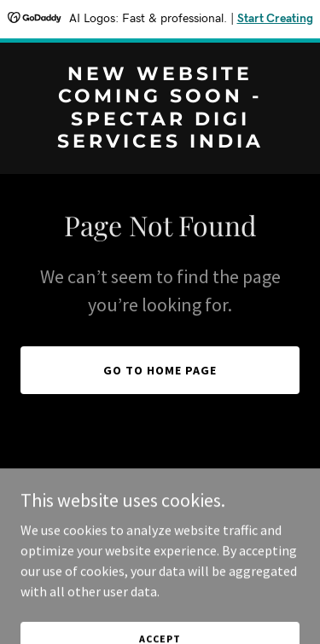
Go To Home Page (160, 370)
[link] (160, 142)
